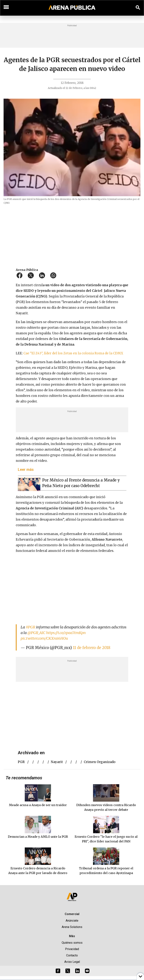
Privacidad (72, 949)
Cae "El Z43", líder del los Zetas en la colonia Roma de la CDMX (73, 353)
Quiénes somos (72, 943)
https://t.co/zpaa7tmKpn (66, 633)
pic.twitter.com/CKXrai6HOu (44, 638)
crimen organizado (100, 762)
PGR (21, 762)
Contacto (72, 955)
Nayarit (57, 762)
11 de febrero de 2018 (92, 648)
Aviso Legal (72, 962)
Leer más (26, 470)
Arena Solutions (72, 927)
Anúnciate (72, 921)
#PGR (30, 627)
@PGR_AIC (36, 633)
